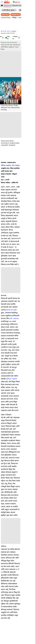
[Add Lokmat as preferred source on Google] (11, 35)
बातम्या (10, 606)
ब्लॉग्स (23, 603)
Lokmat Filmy (6, 18)
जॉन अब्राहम (31, 150)
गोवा (24, 590)
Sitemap (21, 613)
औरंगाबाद (17, 584)
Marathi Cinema (18, 5)
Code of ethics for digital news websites (14, 618)
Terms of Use (29, 613)
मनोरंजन (8, 597)
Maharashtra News (22, 564)
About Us (8, 610)
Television (28, 5)
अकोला (13, 590)
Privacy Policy (27, 610)
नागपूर (29, 584)
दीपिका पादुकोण (22, 150)
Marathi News (12, 564)
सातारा (18, 587)
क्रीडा (29, 597)
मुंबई (6, 584)
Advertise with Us (17, 610)
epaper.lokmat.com (26, 628)
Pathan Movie (11, 576)
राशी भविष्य (25, 606)
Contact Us (7, 613)
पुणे (11, 584)
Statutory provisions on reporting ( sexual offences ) (18, 616)
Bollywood (8, 5)
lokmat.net (26, 631)
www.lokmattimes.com (10, 628)
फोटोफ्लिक (22, 597)
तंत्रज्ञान (25, 600)
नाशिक (23, 584)
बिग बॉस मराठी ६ (24, 10)
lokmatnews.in (26, 625)
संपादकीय (17, 606)
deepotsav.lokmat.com (10, 631)
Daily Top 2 (20, 15)
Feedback (14, 613)
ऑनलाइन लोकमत (6, 31)
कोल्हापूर (12, 587)
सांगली (24, 587)
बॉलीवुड (14, 18)
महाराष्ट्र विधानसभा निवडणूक (11, 603)
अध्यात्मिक (29, 603)
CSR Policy (30, 618)
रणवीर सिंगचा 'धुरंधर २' (9, 10)
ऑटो (20, 600)
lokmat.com (10, 625)
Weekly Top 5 (30, 15)
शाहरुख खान (16, 248)
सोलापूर (5, 587)
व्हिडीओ (15, 597)
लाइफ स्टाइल (13, 600)
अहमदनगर (30, 587)
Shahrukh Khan (22, 576)
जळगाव (19, 590)
